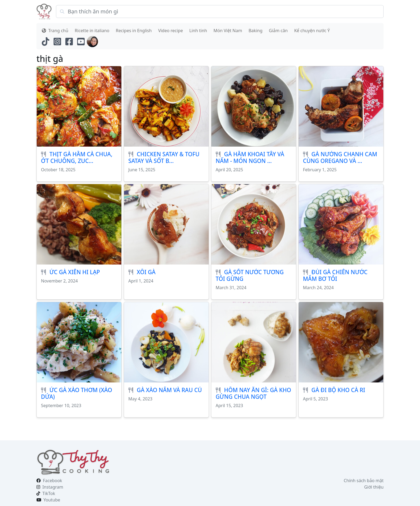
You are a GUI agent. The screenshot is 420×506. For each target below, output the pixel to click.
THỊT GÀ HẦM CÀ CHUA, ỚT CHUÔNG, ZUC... (77, 157)
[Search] (220, 12)
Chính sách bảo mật (364, 481)
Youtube (52, 500)
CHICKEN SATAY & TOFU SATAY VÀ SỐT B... (164, 157)
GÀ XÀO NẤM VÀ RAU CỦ (169, 390)
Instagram (53, 487)
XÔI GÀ (146, 272)
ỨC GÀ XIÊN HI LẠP (75, 272)
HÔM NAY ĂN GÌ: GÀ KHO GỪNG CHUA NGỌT (253, 393)
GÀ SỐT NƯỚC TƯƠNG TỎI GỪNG (250, 275)
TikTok (49, 493)
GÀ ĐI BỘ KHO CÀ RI (338, 390)
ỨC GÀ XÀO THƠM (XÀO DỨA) (77, 393)
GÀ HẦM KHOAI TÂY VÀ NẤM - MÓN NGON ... (250, 157)
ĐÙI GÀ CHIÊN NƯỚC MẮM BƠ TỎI (335, 275)
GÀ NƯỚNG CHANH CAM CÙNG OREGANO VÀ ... (340, 157)
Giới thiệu (374, 487)
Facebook (52, 481)
